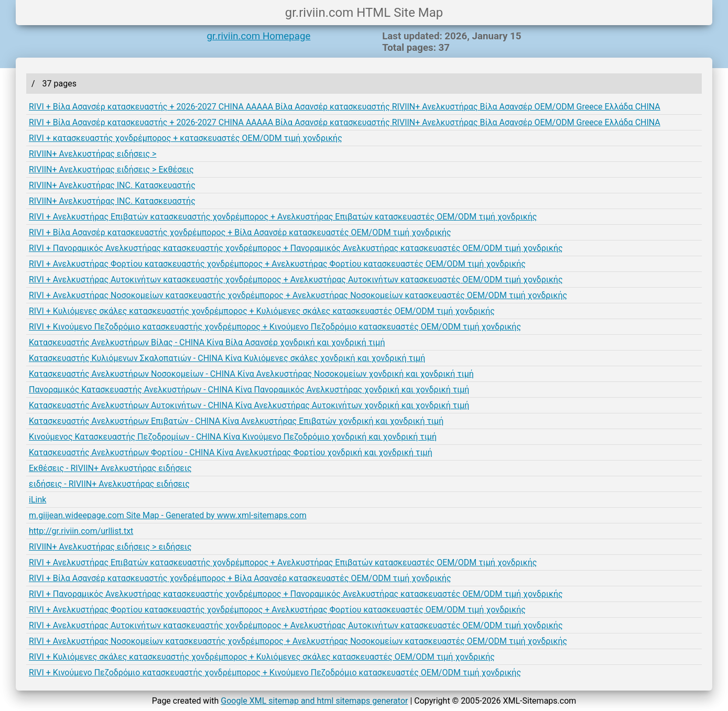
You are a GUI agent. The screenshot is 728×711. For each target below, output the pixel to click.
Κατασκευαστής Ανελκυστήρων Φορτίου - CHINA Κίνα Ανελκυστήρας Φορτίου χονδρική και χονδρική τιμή (231, 452)
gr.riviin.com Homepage (259, 36)
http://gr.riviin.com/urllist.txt (81, 531)
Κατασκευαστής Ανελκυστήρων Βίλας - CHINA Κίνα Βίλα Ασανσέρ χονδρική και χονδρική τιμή (207, 342)
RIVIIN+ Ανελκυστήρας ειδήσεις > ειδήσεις (110, 547)
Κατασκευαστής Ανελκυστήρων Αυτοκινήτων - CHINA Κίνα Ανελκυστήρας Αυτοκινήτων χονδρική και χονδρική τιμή (249, 405)
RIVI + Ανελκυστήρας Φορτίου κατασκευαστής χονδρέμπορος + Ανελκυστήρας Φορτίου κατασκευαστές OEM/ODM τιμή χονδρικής (277, 264)
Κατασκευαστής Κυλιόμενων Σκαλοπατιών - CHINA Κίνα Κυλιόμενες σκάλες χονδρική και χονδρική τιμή (227, 358)
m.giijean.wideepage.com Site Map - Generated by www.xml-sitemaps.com (168, 515)
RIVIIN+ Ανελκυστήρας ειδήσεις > (93, 154)
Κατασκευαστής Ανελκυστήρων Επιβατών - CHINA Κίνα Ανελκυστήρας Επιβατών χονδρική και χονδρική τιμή (236, 421)
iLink (37, 500)
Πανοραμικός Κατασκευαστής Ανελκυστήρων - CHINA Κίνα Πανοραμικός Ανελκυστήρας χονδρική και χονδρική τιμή (249, 390)
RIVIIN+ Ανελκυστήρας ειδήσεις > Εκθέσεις (111, 169)
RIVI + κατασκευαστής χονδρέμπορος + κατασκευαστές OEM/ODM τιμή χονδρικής (186, 138)
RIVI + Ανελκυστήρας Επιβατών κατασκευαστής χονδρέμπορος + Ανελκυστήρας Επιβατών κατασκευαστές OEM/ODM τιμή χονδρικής (283, 217)
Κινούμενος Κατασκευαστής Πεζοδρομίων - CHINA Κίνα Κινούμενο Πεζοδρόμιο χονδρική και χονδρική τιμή (233, 437)
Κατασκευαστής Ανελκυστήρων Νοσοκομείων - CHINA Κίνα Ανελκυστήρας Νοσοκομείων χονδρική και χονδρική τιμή (251, 374)
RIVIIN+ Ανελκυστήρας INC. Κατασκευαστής (112, 185)
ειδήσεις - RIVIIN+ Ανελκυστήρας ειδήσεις (109, 484)
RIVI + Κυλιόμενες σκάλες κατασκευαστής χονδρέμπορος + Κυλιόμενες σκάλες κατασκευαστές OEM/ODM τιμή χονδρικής (262, 311)
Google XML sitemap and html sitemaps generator (314, 701)
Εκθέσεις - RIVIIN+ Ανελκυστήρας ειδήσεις (110, 468)
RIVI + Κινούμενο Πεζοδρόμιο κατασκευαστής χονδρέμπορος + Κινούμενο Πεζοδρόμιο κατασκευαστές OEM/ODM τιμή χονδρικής (275, 327)
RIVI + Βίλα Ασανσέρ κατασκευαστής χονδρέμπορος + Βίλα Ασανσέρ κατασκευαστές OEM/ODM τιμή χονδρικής (240, 232)
